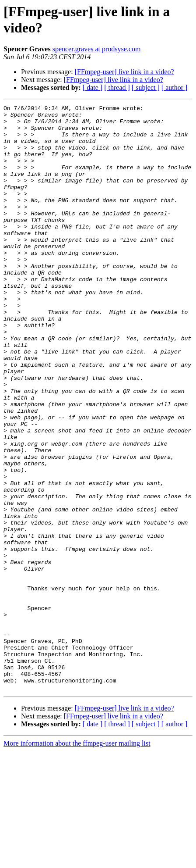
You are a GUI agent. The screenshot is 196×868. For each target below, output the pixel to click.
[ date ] (93, 88)
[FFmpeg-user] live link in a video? (124, 72)
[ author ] (175, 88)
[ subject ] (146, 88)
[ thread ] (117, 88)
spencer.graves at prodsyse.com (97, 49)
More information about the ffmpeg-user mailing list (77, 860)
